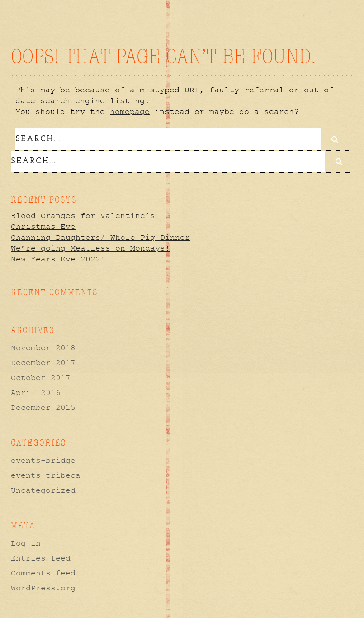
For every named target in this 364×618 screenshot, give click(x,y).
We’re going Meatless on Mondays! (90, 247)
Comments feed (43, 572)
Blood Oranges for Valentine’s (83, 214)
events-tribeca (46, 474)
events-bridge (43, 459)
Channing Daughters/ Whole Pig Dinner (100, 236)
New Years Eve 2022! (58, 258)
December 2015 (43, 406)
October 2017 (41, 376)
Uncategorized (43, 489)
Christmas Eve (43, 225)
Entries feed (41, 557)
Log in (26, 542)
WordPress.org (43, 587)
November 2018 (43, 347)
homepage (130, 112)
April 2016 (36, 391)
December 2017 (43, 361)
